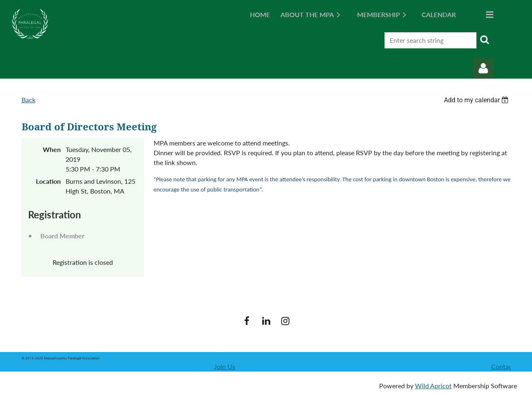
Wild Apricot (433, 386)
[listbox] (477, 100)
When (52, 149)
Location (48, 181)
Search (484, 40)
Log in (483, 68)
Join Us (225, 366)
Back (29, 100)
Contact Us (508, 366)
